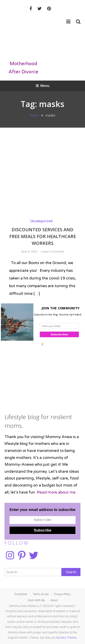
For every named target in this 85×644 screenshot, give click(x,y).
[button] (42, 308)
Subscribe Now (59, 334)
